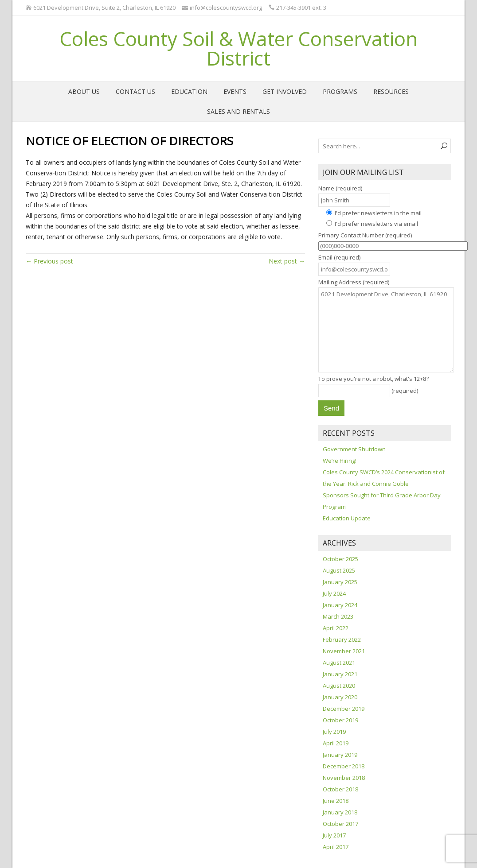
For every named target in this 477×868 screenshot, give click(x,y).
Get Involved (285, 91)
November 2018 (344, 778)
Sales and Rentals (238, 111)
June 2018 (336, 801)
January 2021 (340, 674)
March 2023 (338, 616)
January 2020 (340, 697)
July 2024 (334, 593)
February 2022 (342, 639)
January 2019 (340, 755)
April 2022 (336, 628)
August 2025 (339, 570)
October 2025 (340, 559)
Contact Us (135, 91)
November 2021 (344, 651)
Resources (391, 91)
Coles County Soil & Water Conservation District (238, 48)
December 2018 (344, 766)
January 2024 (340, 605)
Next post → (287, 261)
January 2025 (340, 582)
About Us (84, 91)
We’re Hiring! (340, 461)
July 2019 (334, 732)
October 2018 (340, 789)
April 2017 (336, 847)
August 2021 (339, 663)
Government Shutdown (354, 449)
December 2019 (344, 709)
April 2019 (336, 743)
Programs (340, 91)
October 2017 (340, 824)
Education (189, 91)
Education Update (347, 518)
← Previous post (49, 261)
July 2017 (334, 835)
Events (235, 91)
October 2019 (340, 720)
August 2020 (339, 686)
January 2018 (340, 812)
